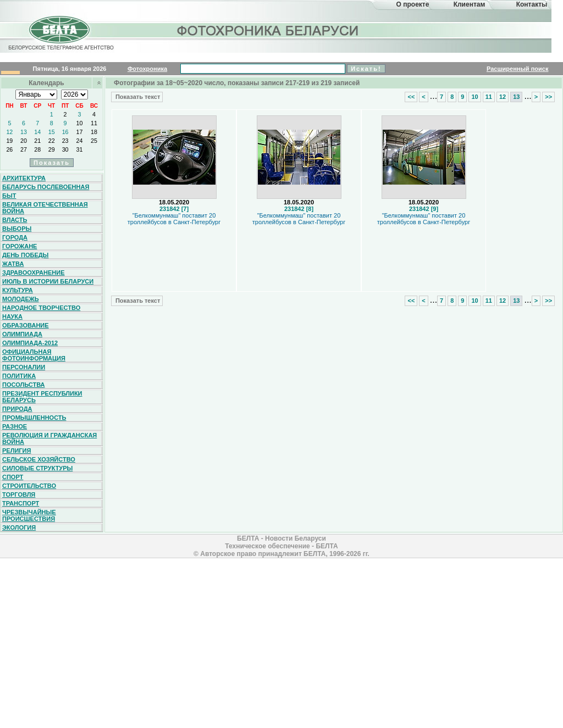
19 (9, 141)
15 (52, 132)
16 (65, 132)
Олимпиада (22, 334)
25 (94, 141)
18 (94, 132)
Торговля (19, 494)
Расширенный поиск (517, 69)
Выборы (17, 229)
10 (80, 123)
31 (80, 149)
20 (24, 141)
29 (52, 149)
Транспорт (21, 503)
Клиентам (470, 4)
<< (411, 97)
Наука (12, 316)
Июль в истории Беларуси (48, 281)
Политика (19, 376)
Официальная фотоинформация (34, 355)
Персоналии (24, 367)
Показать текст (137, 97)
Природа (17, 409)
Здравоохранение (34, 273)
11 (94, 123)
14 (37, 132)
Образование (26, 325)
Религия (16, 451)
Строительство (29, 486)
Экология (19, 527)
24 (80, 141)
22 (52, 141)
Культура (18, 290)
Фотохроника (147, 69)
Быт (9, 196)
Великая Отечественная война (45, 208)
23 (65, 141)
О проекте (413, 4)
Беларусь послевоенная (46, 187)
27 (24, 149)
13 (24, 132)
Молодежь (21, 299)
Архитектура (24, 178)
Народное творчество (41, 308)
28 (37, 149)
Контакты (532, 4)
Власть (15, 220)
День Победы (25, 255)
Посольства (24, 385)
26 (9, 149)
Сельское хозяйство (39, 459)
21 (37, 141)
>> (548, 97)
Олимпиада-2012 (30, 343)
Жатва (13, 264)
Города (15, 237)
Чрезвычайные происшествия (29, 515)
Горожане (20, 246)
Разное (15, 426)
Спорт (13, 477)
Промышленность (34, 418)
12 (9, 132)
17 (80, 132)
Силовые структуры (37, 468)
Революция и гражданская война (49, 438)
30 (65, 149)
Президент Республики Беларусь (42, 397)
